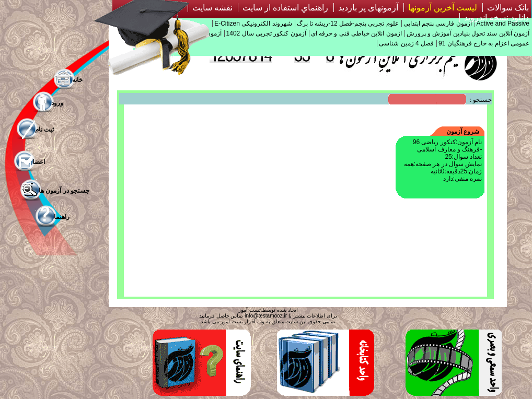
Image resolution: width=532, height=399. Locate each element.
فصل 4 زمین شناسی (406, 43)
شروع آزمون (463, 132)
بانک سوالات (508, 8)
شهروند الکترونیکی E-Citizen (253, 24)
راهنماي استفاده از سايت (285, 8)
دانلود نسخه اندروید (496, 17)
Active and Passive (503, 24)
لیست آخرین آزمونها (443, 8)
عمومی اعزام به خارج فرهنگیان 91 (484, 43)
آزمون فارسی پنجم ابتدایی (438, 24)
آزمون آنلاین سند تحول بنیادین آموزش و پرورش (468, 33)
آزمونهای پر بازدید (368, 8)
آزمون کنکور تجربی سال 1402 (266, 33)
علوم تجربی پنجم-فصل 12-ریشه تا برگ (348, 24)
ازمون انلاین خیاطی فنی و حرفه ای (356, 33)
